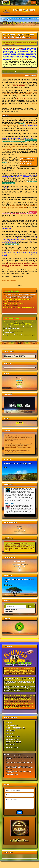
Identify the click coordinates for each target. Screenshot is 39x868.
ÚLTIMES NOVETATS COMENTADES (16, 728)
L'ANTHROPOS (10, 731)
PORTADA (9, 722)
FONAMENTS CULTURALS (14, 742)
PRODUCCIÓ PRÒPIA (12, 747)
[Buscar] (30, 606)
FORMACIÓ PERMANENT (13, 736)
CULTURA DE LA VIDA (12, 739)
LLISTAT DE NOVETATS (13, 725)
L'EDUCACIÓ (10, 733)
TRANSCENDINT (11, 745)
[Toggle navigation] (34, 2)
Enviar (20, 812)
